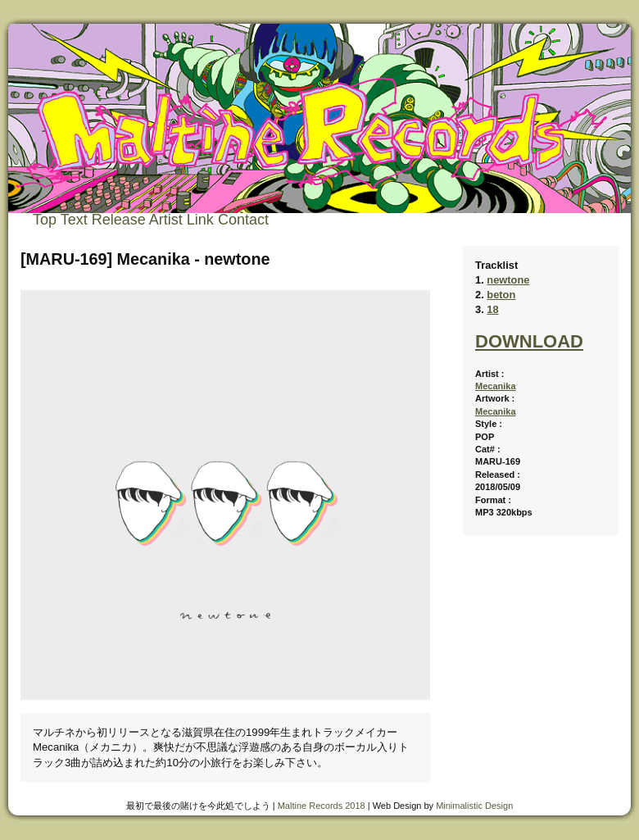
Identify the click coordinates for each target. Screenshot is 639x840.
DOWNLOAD (529, 341)
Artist (166, 220)
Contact (243, 220)
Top (45, 220)
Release (119, 220)
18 (492, 309)
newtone (508, 280)
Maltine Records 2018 (322, 806)
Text (74, 220)
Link (200, 220)
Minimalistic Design (474, 806)
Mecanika (496, 386)
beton (501, 295)
